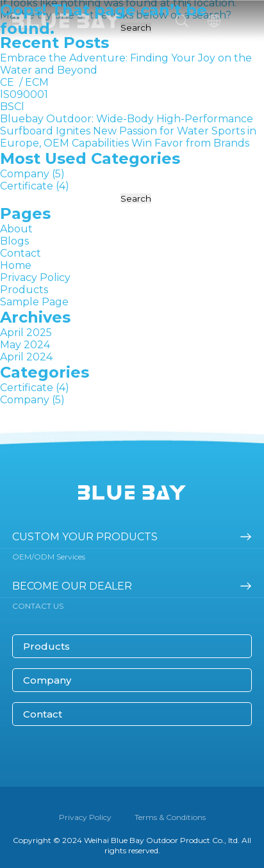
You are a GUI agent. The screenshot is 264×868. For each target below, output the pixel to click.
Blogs (14, 241)
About (16, 229)
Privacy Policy (35, 277)
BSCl (12, 107)
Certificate (27, 186)
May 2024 (25, 345)
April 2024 (26, 357)
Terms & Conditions (170, 817)
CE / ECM (24, 82)
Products (24, 290)
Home (16, 265)
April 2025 (26, 333)
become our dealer (72, 586)
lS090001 (24, 94)
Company (25, 174)
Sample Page (34, 302)
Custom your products (85, 537)
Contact (21, 253)
